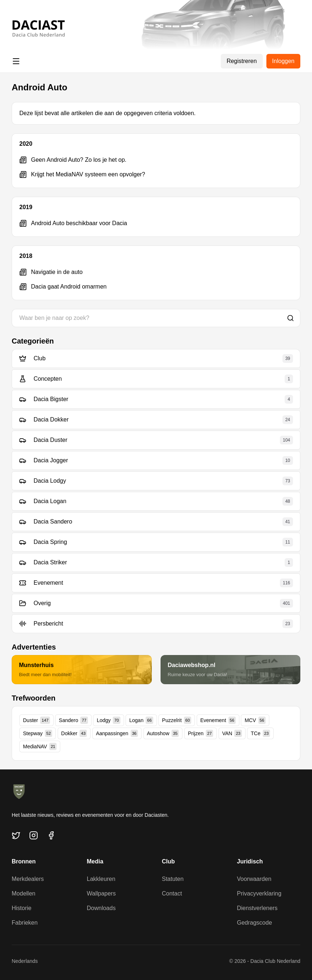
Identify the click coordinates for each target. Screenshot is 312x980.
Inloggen (283, 61)
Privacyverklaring (259, 893)
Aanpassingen (117, 733)
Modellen (24, 893)
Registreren (242, 61)
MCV (255, 720)
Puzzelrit (177, 720)
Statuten (173, 879)
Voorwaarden (254, 879)
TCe (260, 733)
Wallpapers (101, 893)
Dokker (74, 733)
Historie (22, 908)
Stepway (38, 733)
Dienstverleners (257, 908)
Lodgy (109, 720)
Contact (172, 893)
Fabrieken (25, 923)
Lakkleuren (101, 879)
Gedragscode (254, 923)
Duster (36, 720)
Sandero (73, 720)
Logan (141, 720)
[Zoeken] (290, 318)
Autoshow (163, 733)
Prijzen (201, 733)
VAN (232, 733)
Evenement (218, 720)
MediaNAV (40, 746)
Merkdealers (28, 879)
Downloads (101, 908)
